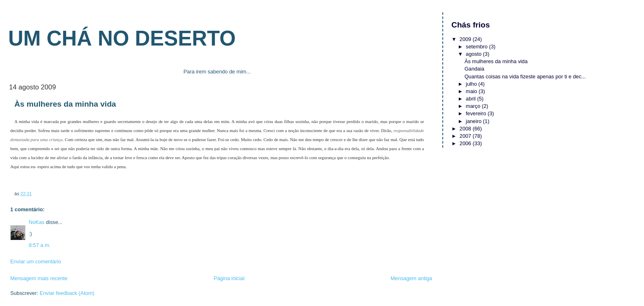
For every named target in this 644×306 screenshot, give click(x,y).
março (474, 106)
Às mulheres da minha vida (496, 61)
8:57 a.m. (40, 245)
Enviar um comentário (36, 261)
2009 (466, 39)
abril (471, 99)
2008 (466, 129)
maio (472, 91)
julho (472, 84)
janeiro (474, 121)
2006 (466, 143)
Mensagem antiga (411, 278)
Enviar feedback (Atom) (67, 293)
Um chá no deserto (122, 38)
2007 (466, 136)
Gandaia (474, 69)
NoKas (37, 222)
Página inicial (229, 278)
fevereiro (477, 113)
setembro (477, 47)
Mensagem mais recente (39, 278)
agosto (474, 54)
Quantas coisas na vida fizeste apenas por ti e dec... (525, 76)
